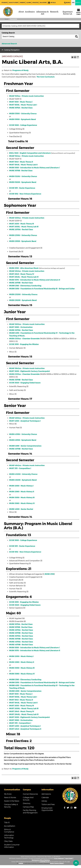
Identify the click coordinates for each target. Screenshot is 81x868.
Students (4, 3)
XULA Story (43, 3)
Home (6, 19)
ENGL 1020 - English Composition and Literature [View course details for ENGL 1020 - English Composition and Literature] (30, 153)
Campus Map (28, 807)
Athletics (35, 3)
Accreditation (10, 826)
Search (67, 3)
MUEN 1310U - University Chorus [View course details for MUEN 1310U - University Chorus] (23, 114)
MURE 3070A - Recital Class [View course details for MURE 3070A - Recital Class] (21, 330)
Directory (27, 803)
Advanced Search (9, 44)
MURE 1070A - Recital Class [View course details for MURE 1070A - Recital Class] (21, 108)
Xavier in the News (12, 801)
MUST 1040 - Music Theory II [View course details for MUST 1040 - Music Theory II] (21, 162)
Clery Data (8, 841)
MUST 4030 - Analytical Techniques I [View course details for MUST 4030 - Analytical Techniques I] (25, 421)
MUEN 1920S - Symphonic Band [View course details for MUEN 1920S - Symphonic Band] (23, 182)
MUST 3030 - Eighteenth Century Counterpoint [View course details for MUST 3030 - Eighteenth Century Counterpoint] (29, 371)
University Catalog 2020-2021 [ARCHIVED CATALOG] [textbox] (24, 26)
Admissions (46, 794)
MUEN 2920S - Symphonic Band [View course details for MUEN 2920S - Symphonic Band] (23, 300)
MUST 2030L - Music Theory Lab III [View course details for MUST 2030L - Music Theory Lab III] (24, 227)
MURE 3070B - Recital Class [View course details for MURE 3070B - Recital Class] (21, 380)
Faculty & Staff (14, 3)
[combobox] (40, 26)
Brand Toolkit (69, 858)
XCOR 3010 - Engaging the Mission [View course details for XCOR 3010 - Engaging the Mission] (24, 344)
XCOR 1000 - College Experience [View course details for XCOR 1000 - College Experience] (23, 125)
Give (73, 3)
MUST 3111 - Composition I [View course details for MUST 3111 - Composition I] (20, 468)
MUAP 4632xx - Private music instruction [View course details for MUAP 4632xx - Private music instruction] (27, 418)
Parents (22, 3)
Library (44, 801)
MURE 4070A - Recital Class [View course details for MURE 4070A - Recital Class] (21, 642)
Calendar (45, 798)
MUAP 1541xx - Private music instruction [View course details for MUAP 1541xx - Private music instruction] (26, 156)
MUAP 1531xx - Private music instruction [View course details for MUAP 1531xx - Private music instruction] (26, 96)
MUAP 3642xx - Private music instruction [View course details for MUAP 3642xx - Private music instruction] (27, 368)
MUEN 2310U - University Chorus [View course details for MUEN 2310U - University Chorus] (23, 235)
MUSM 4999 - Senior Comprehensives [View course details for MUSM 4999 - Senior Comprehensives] (25, 446)
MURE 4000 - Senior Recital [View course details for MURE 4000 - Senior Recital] (21, 509)
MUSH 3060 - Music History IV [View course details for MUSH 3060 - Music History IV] (22, 503)
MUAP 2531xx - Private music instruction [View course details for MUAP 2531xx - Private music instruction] (27, 218)
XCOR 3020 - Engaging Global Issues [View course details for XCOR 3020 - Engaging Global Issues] (25, 383)
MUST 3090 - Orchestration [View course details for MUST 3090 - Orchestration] (21, 327)
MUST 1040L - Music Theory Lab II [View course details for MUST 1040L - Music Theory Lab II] (23, 165)
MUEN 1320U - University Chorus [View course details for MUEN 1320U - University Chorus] (23, 176)
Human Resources (30, 794)
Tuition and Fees (48, 804)
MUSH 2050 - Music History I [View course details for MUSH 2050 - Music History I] (21, 486)
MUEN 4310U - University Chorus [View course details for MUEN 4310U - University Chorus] (23, 434)
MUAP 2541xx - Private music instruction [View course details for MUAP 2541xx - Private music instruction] (27, 271)
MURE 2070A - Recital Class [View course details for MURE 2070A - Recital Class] (21, 230)
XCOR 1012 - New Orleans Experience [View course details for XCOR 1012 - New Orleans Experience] (25, 194)
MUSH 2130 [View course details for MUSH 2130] (49, 574)
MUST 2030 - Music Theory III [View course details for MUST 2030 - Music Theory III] (22, 224)
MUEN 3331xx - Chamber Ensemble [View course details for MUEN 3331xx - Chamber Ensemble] (24, 339)
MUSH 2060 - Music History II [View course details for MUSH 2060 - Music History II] (22, 492)
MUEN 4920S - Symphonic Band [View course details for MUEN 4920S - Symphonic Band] (23, 480)
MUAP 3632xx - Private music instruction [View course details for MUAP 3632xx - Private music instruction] (27, 324)
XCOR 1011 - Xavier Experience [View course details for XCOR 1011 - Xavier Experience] (22, 188)
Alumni (29, 3)
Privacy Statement (59, 858)
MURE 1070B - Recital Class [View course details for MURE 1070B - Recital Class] (21, 171)
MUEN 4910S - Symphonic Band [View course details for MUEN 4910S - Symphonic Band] (23, 440)
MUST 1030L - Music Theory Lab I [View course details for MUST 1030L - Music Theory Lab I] (23, 105)
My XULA (52, 3)
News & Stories (10, 798)
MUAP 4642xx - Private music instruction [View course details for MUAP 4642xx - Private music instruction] (27, 465)
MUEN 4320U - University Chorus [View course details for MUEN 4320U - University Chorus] (23, 474)
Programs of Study (20, 70)
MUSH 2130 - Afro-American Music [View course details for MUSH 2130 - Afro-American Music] (24, 268)
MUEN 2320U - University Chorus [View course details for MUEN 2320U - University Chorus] (23, 294)
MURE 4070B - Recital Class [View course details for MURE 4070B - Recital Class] (21, 449)
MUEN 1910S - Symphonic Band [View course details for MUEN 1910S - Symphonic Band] (22, 119)
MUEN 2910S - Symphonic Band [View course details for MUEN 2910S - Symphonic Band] (23, 241)
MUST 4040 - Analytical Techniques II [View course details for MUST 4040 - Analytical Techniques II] (25, 729)
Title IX (7, 823)
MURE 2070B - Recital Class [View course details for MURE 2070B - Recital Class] (21, 283)
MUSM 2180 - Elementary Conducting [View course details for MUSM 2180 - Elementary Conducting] (25, 286)
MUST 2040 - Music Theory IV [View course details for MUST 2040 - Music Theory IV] (22, 274)
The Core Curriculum (46, 77)
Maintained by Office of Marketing (41, 860)
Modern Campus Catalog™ (57, 863)
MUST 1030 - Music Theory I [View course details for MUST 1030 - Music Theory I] (21, 102)
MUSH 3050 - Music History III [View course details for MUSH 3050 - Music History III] (22, 498)
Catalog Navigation (12, 50)
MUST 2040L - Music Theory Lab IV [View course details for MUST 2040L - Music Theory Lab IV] (24, 277)
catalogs (21, 863)
